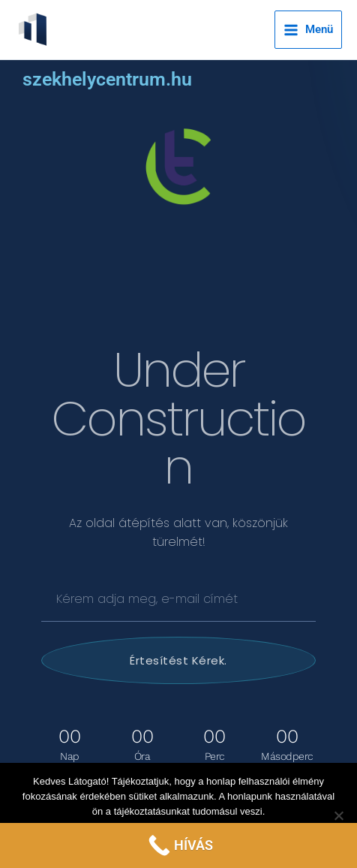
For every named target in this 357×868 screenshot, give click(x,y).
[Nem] (338, 815)
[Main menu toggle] (308, 30)
